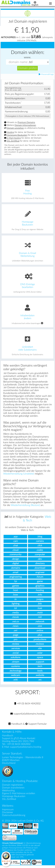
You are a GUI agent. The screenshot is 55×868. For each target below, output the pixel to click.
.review (15, 646)
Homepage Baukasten (17, 137)
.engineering (15, 579)
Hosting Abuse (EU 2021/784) (18, 743)
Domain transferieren (13, 790)
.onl (15, 633)
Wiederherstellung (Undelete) (19, 476)
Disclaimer (8, 814)
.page (15, 637)
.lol (15, 610)
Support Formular (36, 726)
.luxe (40, 610)
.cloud (15, 552)
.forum (40, 579)
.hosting (40, 592)
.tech (40, 668)
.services (15, 650)
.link (40, 606)
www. (28, 59)
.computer (40, 557)
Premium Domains (26, 124)
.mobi (40, 615)
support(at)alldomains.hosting (28, 716)
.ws (40, 682)
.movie (15, 619)
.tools (40, 673)
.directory (40, 566)
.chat (15, 548)
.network (40, 624)
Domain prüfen (28, 70)
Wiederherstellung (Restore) (25, 507)
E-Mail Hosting (14, 140)
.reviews (40, 646)
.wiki (15, 682)
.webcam (15, 677)
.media (15, 615)
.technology (15, 673)
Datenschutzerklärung (14, 817)
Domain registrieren (12, 787)
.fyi (15, 583)
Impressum (8, 812)
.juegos (40, 601)
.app (15, 539)
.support (40, 664)
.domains (15, 570)
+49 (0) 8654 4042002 (28, 706)
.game (40, 583)
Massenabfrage (46, 76)
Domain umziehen (15, 130)
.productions (40, 642)
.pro (15, 642)
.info (40, 597)
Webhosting (8, 793)
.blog (40, 539)
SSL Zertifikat (13, 143)
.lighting (15, 606)
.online (40, 633)
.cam (15, 543)
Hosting (10, 134)
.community (15, 557)
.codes (40, 552)
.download (40, 570)
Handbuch (15, 726)
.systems (15, 668)
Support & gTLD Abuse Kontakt (19, 740)
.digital (15, 566)
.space (40, 659)
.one (40, 628)
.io (15, 601)
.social (15, 655)
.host (15, 592)
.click (40, 548)
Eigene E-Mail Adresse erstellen (19, 795)
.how (15, 597)
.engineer (40, 574)
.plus (40, 637)
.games (15, 588)
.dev (40, 561)
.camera (40, 543)
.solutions (15, 659)
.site (40, 650)
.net (40, 619)
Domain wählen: (28, 55)
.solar (40, 655)
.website (40, 677)
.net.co (15, 624)
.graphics (40, 588)
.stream (15, 664)
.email (15, 574)
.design (15, 561)
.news (15, 628)
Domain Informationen (25, 127)
